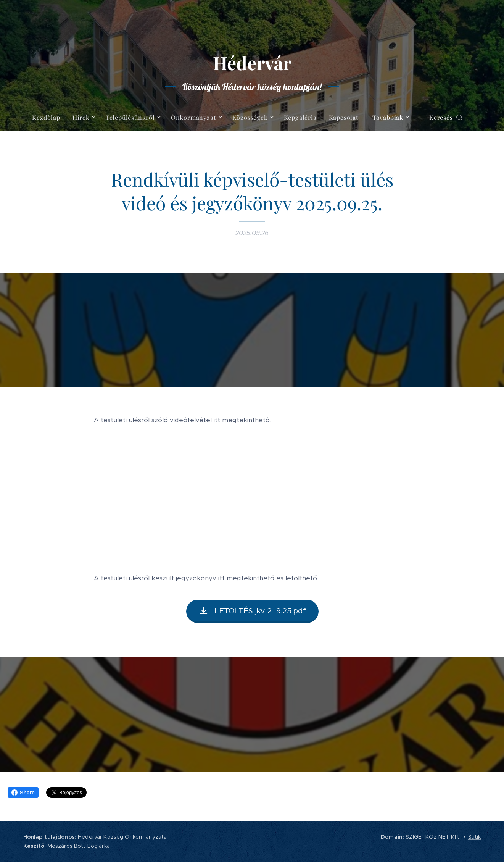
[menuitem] (49, 118)
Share (23, 793)
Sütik (475, 837)
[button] (446, 118)
